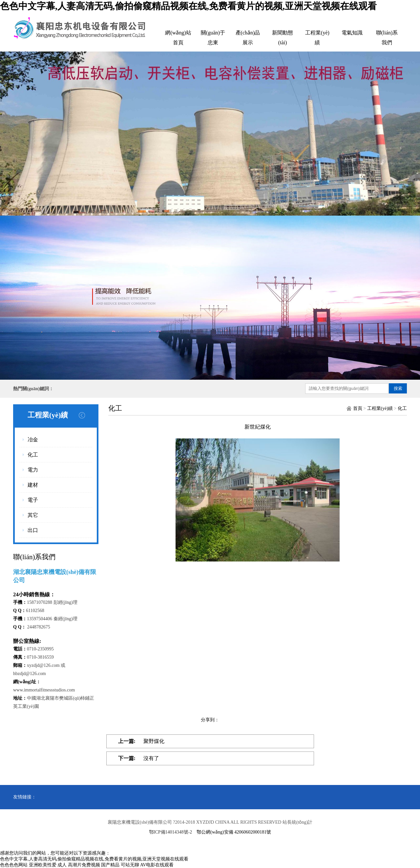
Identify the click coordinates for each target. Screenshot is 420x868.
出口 (33, 530)
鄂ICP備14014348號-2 (170, 832)
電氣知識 (352, 33)
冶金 (33, 440)
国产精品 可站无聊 (120, 865)
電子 (33, 500)
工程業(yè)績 (317, 38)
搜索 (398, 388)
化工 (33, 455)
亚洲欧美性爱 (43, 865)
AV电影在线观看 (157, 865)
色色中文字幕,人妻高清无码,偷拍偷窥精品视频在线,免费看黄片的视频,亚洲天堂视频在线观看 (188, 6)
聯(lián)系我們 (387, 38)
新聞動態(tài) (283, 38)
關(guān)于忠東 (213, 38)
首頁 (358, 408)
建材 (33, 485)
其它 (33, 515)
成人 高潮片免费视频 (79, 865)
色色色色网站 (14, 865)
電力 (33, 470)
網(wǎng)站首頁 (178, 38)
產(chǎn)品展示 (248, 38)
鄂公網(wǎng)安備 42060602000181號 (234, 832)
